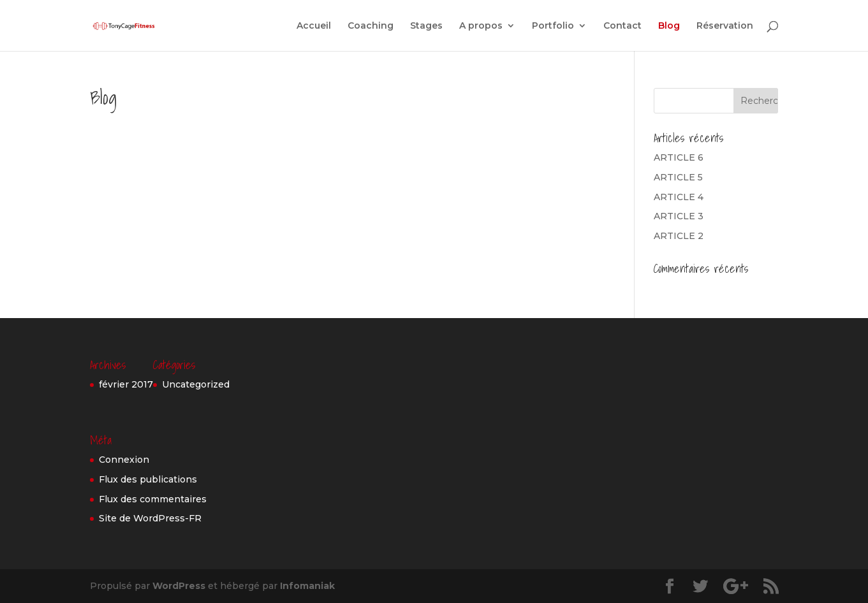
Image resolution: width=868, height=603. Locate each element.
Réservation (725, 26)
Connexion (124, 460)
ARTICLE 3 (679, 216)
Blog (669, 26)
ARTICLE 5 (678, 177)
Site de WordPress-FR (150, 518)
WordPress (179, 586)
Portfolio (553, 26)
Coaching (371, 26)
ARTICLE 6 (679, 157)
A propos (481, 26)
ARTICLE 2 (679, 236)
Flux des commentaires (153, 499)
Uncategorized (196, 384)
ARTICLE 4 (679, 197)
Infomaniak (307, 586)
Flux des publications (148, 479)
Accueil (314, 26)
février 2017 (126, 384)
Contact (622, 26)
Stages (426, 26)
